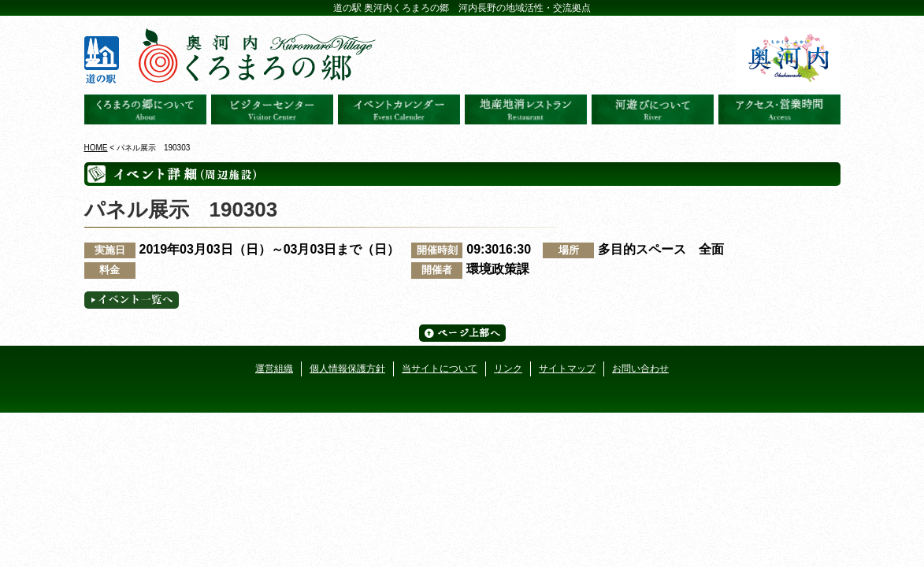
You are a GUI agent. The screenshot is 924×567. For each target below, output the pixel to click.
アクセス (779, 109)
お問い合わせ (640, 369)
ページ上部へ (462, 333)
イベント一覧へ (132, 300)
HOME (96, 148)
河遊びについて (653, 109)
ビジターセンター (272, 109)
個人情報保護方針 (347, 369)
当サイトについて (440, 369)
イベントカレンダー (399, 109)
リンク (508, 369)
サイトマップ (567, 369)
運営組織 (274, 369)
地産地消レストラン (526, 109)
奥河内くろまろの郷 (145, 109)
